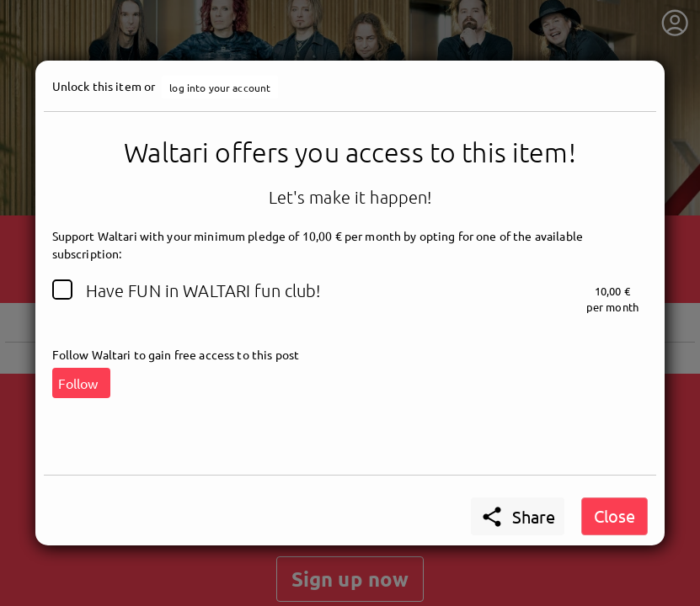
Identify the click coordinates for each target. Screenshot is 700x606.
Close (615, 516)
